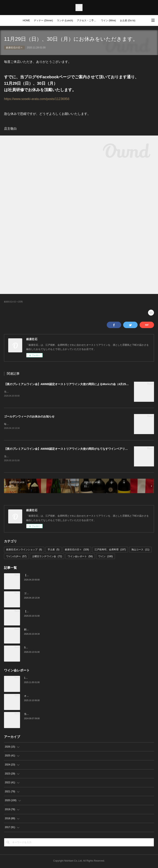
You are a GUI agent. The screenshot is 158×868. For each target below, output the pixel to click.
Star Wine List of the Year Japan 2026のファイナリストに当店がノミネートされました (71, 648)
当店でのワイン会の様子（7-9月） (43, 715)
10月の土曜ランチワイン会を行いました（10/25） (51, 679)
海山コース (140, 550)
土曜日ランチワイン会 (47, 557)
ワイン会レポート (80, 557)
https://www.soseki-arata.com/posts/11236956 (37, 99)
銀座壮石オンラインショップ (24, 550)
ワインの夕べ (16, 557)
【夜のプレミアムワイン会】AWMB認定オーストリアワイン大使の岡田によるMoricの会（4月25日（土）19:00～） (77, 384)
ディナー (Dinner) (43, 20)
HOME (26, 20)
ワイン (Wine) (108, 20)
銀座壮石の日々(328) (13, 302)
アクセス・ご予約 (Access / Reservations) (88, 20)
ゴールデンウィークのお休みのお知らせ (29, 417)
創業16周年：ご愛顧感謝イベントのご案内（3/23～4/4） (55, 630)
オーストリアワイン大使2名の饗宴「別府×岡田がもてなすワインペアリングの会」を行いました (76, 697)
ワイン (106, 557)
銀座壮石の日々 (14, 48)
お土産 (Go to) (128, 20)
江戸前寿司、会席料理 (110, 550)
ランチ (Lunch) (65, 20)
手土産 (54, 550)
